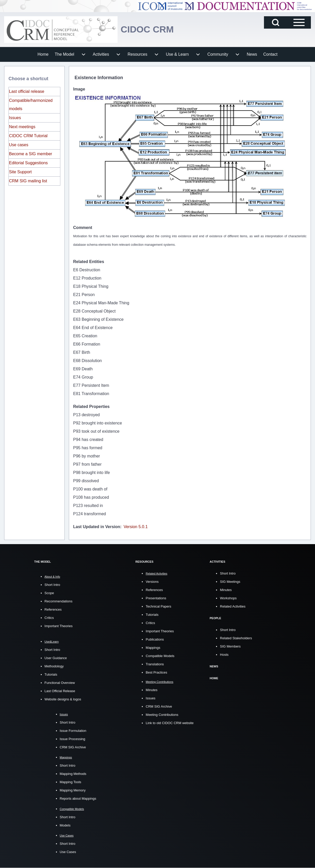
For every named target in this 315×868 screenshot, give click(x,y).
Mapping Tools (71, 782)
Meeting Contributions (162, 714)
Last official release (27, 91)
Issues (15, 118)
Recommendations (59, 601)
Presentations (156, 598)
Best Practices (156, 672)
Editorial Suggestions (28, 163)
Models (65, 825)
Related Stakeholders (236, 638)
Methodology (54, 666)
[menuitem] (43, 54)
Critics (49, 618)
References (53, 609)
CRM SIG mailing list (28, 181)
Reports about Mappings (78, 799)
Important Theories (59, 626)
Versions (152, 581)
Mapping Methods (73, 774)
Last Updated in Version (97, 527)
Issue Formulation (73, 731)
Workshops (228, 598)
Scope (49, 593)
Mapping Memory (73, 790)
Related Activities (233, 606)
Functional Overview (60, 683)
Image (79, 89)
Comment (83, 228)
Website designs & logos (63, 699)
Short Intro (52, 585)
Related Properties (91, 407)
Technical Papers (158, 606)
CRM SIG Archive (73, 747)
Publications (155, 639)
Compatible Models (160, 656)
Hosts (224, 654)
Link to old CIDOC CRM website (170, 723)
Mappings (153, 647)
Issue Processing (73, 739)
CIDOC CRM (147, 30)
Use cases (19, 145)
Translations (155, 664)
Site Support (20, 172)
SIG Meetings (230, 581)
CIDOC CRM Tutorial (28, 136)
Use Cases (68, 852)
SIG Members (230, 646)
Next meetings (22, 127)
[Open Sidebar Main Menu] (299, 22)
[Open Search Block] (276, 22)
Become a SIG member (31, 154)
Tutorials (51, 674)
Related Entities (89, 262)
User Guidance (56, 658)
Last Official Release (60, 691)
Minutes (152, 690)
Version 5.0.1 (135, 527)
